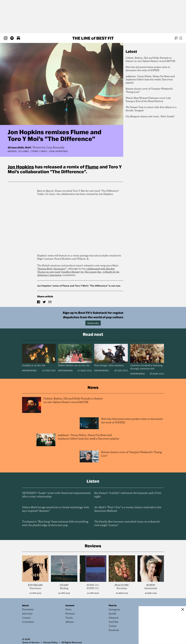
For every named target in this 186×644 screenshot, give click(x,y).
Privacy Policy (50, 642)
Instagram (114, 610)
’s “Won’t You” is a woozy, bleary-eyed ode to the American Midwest (128, 509)
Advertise (27, 614)
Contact (26, 618)
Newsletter (28, 610)
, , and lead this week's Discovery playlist (150, 80)
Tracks (69, 618)
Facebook (114, 630)
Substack (114, 618)
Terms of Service (31, 642)
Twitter (113, 626)
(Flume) (24, 151)
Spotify (113, 614)
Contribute (28, 622)
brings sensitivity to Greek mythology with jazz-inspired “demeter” (56, 509)
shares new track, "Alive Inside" (150, 117)
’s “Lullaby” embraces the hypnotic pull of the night (128, 495)
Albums (70, 622)
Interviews (29, 371)
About (25, 605)
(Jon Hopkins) (58, 151)
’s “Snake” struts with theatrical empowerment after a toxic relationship (56, 495)
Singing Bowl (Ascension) (52, 269)
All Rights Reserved (72, 642)
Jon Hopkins (21, 167)
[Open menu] (181, 38)
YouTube (114, 622)
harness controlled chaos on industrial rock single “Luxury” (127, 524)
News (12, 151)
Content (70, 605)
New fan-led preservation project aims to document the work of (148, 69)
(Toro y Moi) (39, 151)
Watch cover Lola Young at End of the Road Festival (148, 100)
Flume (92, 167)
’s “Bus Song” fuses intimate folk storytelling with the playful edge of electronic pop (55, 524)
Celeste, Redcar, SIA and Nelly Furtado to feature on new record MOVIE (150, 60)
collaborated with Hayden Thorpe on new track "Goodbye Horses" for (78, 272)
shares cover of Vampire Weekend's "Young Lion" (149, 91)
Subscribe (93, 323)
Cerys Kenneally (55, 148)
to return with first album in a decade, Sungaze (151, 109)
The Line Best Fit (93, 38)
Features (70, 614)
